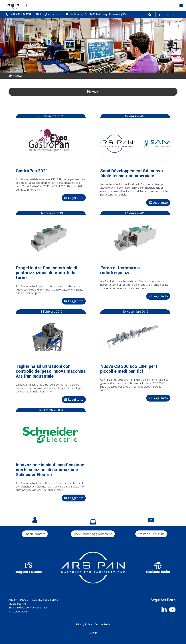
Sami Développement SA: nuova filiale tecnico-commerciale (132, 173)
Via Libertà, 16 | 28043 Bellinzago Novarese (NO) (96, 15)
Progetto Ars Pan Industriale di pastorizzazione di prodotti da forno (46, 273)
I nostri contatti (35, 534)
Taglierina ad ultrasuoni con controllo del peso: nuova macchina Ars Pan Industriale (51, 371)
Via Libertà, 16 (17, 604)
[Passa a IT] (161, 15)
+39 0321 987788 (19, 15)
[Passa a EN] (168, 15)
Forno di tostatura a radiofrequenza (120, 270)
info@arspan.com (49, 15)
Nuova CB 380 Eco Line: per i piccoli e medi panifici (129, 369)
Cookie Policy (103, 624)
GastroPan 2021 (32, 171)
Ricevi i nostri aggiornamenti (93, 534)
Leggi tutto (74, 198)
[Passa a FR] (175, 15)
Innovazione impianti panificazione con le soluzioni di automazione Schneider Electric (50, 470)
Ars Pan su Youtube (151, 534)
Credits (93, 633)
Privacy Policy (84, 624)
